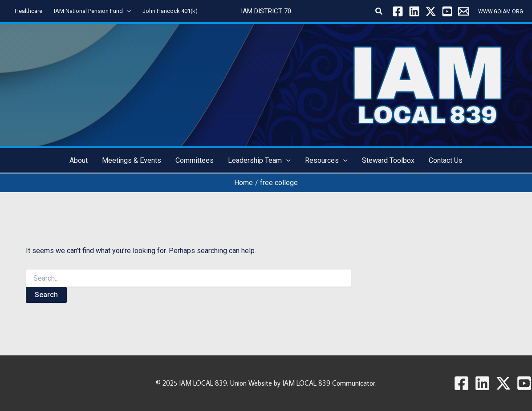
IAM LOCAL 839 (203, 383)
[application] (127, 11)
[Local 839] (464, 11)
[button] (379, 11)
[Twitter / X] (431, 11)
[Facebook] (398, 11)
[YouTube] (447, 11)
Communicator (354, 383)
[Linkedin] (414, 11)
